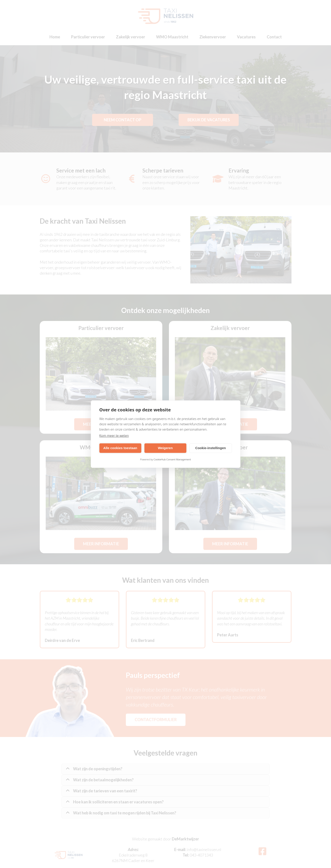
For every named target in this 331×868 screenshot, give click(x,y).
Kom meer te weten (114, 435)
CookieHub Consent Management (172, 459)
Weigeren (165, 448)
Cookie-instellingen (210, 448)
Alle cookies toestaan (120, 448)
